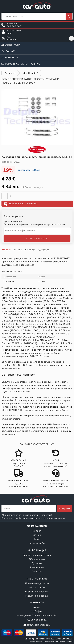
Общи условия (37, 559)
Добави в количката (23, 204)
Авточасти (13, 45)
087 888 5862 (20, 365)
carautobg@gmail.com (39, 625)
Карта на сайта (37, 543)
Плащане (37, 572)
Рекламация (37, 567)
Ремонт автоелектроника (23, 64)
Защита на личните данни (37, 555)
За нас (10, 51)
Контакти (11, 58)
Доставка (37, 563)
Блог (37, 539)
